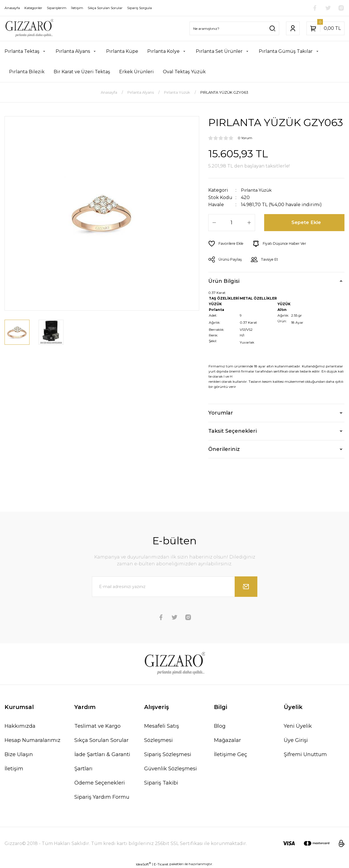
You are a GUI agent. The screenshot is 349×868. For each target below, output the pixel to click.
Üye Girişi (296, 740)
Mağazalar (227, 740)
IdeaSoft (143, 864)
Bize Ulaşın (19, 754)
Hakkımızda (20, 726)
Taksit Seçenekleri (233, 431)
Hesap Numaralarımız (32, 740)
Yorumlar (221, 413)
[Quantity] (232, 222)
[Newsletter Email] (175, 586)
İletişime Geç (231, 754)
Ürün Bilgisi (224, 281)
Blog (220, 726)
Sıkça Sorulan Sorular (101, 740)
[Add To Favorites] (227, 243)
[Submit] (246, 586)
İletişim (14, 768)
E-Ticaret (161, 864)
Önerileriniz (224, 449)
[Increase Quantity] (249, 222)
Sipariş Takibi (161, 783)
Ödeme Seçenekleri (100, 783)
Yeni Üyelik (298, 726)
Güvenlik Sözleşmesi (171, 768)
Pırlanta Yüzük (258, 190)
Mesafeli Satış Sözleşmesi (162, 733)
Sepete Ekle (307, 222)
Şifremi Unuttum (305, 754)
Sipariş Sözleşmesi (168, 754)
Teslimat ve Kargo (97, 726)
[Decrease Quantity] (214, 222)
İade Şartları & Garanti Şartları (102, 761)
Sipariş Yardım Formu (102, 797)
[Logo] (29, 29)
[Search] (234, 28)
